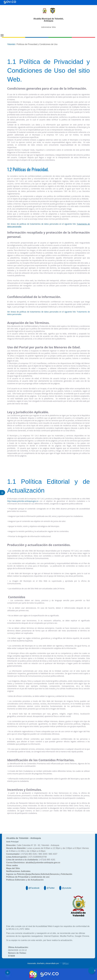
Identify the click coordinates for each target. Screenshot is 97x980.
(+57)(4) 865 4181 (31, 860)
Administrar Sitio (49, 27)
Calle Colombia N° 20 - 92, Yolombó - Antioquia (33, 845)
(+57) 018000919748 (26, 857)
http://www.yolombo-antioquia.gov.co (23, 501)
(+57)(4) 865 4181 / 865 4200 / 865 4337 (32, 854)
